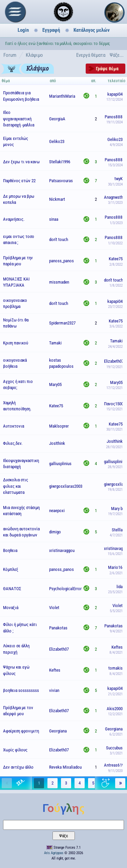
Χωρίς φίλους (15, 750)
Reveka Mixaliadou (65, 767)
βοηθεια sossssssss (21, 690)
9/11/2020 (115, 771)
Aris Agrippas (54, 853)
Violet (54, 608)
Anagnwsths (114, 197)
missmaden (59, 282)
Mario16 (115, 567)
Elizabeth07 (114, 361)
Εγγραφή (51, 30)
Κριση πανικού (16, 343)
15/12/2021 (114, 409)
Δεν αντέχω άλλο (18, 767)
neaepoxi (57, 511)
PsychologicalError (65, 589)
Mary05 (55, 384)
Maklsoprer (59, 426)
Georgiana (58, 731)
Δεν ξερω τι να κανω (21, 162)
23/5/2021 (115, 592)
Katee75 (116, 259)
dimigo (55, 532)
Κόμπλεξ (11, 569)
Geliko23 (57, 141)
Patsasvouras (61, 181)
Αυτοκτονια (14, 426)
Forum (10, 55)
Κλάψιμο (34, 55)
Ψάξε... (117, 55)
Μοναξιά (11, 608)
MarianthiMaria (62, 96)
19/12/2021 (114, 367)
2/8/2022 (116, 264)
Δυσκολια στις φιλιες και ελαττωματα (16, 486)
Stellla (117, 530)
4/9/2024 (116, 145)
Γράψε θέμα (107, 69)
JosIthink (57, 443)
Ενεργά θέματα (91, 55)
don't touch (59, 239)
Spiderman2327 (62, 323)
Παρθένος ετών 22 (19, 181)
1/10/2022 (115, 243)
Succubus (114, 748)
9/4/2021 (116, 631)
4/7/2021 (116, 535)
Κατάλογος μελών (92, 30)
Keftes (117, 647)
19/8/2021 (115, 490)
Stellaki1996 (60, 162)
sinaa (54, 219)
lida (120, 587)
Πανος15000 (115, 404)
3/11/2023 (115, 203)
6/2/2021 (116, 734)
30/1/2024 (115, 184)
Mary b (117, 509)
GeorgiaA (57, 119)
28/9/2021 (115, 467)
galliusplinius (60, 464)
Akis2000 (115, 709)
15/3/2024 (115, 165)
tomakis (115, 668)
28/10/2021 (114, 447)
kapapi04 (115, 94)
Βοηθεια (10, 550)
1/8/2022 (116, 285)
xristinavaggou (62, 550)
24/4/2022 (115, 347)
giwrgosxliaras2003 (66, 486)
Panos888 (114, 117)
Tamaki (55, 343)
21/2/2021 (115, 694)
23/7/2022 (115, 307)
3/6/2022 (116, 326)
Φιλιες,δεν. (13, 443)
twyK (119, 179)
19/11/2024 (114, 122)
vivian (54, 690)
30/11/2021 (114, 429)
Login (23, 30)
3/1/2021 (116, 753)
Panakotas (58, 628)
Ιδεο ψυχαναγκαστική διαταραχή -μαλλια (19, 119)
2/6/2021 (116, 573)
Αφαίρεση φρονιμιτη (21, 731)
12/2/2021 (115, 714)
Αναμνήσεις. (14, 219)
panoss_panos (61, 261)
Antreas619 (114, 765)
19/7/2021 (115, 514)
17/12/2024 (114, 100)
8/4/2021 (116, 653)
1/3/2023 (116, 223)
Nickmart (57, 199)
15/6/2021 (115, 554)
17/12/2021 (114, 388)
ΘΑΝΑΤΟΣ (12, 589)
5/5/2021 (116, 611)
